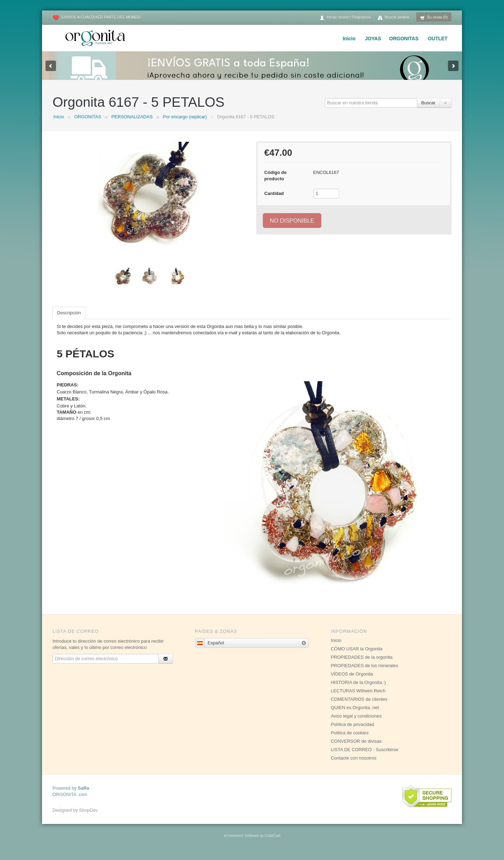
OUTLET (437, 39)
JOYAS (373, 39)
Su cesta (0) (434, 18)
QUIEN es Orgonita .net (355, 715)
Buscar (428, 110)
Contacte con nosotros (353, 765)
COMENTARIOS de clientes (359, 706)
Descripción (69, 320)
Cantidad (274, 200)
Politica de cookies (350, 740)
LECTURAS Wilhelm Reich (358, 698)
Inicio (349, 39)
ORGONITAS (404, 39)
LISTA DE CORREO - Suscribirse (365, 757)
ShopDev (88, 817)
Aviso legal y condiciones (356, 723)
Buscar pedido (393, 18)
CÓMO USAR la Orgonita (356, 656)
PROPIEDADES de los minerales (364, 673)
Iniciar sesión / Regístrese (345, 18)
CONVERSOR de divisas (356, 748)
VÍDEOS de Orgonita (352, 681)
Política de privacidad (352, 731)
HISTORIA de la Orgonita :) (358, 689)
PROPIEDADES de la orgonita (362, 664)
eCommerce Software (241, 843)
